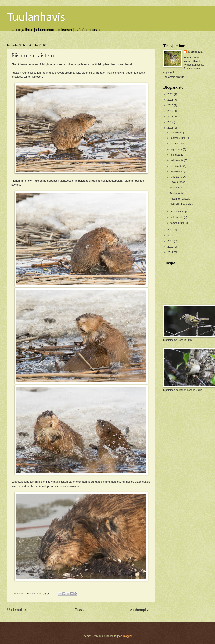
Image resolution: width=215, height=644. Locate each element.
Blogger (127, 636)
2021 (171, 100)
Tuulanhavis (36, 18)
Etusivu (80, 610)
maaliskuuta (178, 211)
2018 (171, 116)
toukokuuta (177, 172)
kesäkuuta (177, 166)
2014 (171, 236)
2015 (171, 230)
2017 (171, 122)
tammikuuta (177, 223)
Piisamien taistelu (180, 199)
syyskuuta (177, 149)
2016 (171, 128)
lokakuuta (176, 144)
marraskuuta (178, 138)
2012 (171, 247)
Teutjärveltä (176, 188)
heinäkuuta (177, 160)
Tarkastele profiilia (174, 77)
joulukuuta (177, 132)
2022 (171, 94)
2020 (171, 105)
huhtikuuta (177, 177)
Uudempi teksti (19, 610)
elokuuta (176, 155)
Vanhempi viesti (142, 610)
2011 (171, 252)
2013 (171, 241)
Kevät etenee (177, 182)
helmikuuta (177, 217)
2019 (171, 111)
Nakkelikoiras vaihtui (182, 204)
